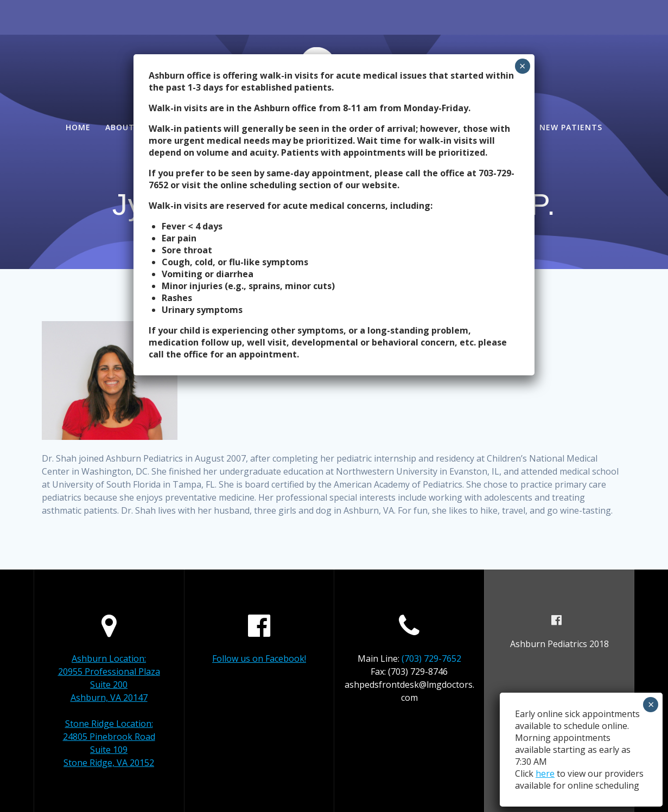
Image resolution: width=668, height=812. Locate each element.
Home (78, 127)
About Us (127, 127)
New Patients (571, 127)
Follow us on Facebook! (259, 658)
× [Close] (522, 66)
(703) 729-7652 (431, 658)
